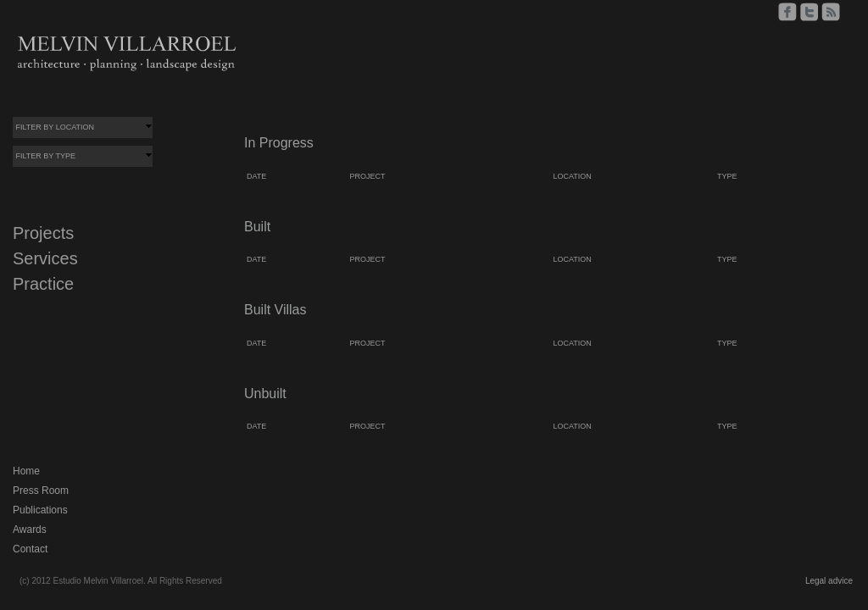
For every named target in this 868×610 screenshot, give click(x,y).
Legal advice (829, 581)
